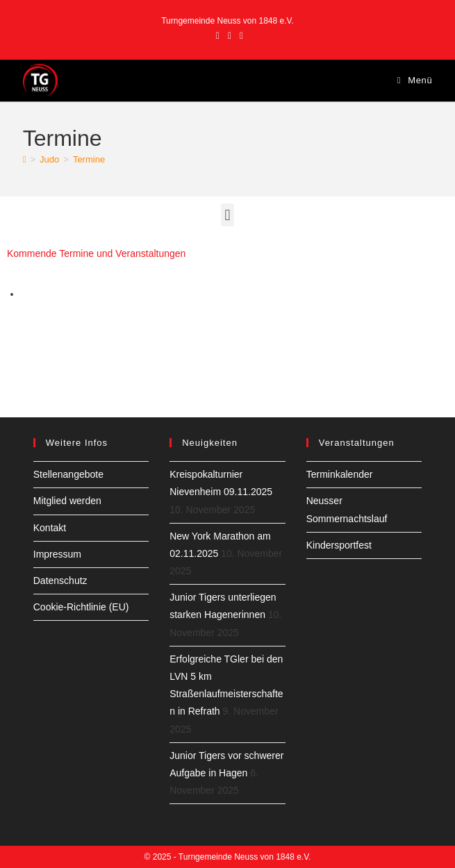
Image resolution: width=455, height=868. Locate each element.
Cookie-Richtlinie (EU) (81, 607)
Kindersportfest (339, 545)
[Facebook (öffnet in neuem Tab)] (218, 35)
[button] (228, 215)
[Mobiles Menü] (415, 80)
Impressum (57, 554)
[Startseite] (25, 159)
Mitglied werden (67, 501)
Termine (89, 159)
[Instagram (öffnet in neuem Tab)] (230, 35)
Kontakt (50, 528)
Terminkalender (340, 474)
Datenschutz (60, 581)
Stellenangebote (68, 474)
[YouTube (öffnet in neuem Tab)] (239, 35)
